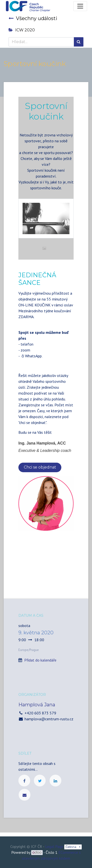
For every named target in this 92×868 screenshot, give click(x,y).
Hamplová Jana (37, 705)
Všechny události (33, 18)
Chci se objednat (40, 467)
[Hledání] (79, 42)
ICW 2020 (22, 30)
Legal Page (54, 846)
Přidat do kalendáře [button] (40, 660)
